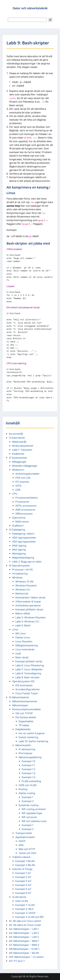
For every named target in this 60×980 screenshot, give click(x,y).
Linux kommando (25, 649)
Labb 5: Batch (23, 625)
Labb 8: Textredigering (28, 673)
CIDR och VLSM (27, 785)
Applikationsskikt (25, 837)
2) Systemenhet (18, 458)
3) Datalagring (17, 530)
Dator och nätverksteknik (30, 8)
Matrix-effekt (23, 613)
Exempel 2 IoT (23, 877)
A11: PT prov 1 (17, 961)
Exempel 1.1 (28, 765)
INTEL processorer (26, 506)
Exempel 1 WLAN (25, 861)
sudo (18, 653)
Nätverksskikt (23, 745)
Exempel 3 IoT (23, 881)
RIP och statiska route (34, 821)
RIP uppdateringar (32, 813)
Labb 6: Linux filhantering (30, 665)
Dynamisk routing (28, 805)
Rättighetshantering (27, 645)
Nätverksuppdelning (30, 757)
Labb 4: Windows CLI (27, 621)
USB (18, 490)
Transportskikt (24, 833)
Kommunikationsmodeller (27, 709)
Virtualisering (20, 574)
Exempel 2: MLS (24, 909)
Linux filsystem (24, 641)
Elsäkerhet (18, 454)
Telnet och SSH (27, 853)
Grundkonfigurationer (28, 689)
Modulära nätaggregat (25, 466)
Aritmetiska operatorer (28, 605)
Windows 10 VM (24, 582)
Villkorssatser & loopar (28, 601)
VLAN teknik (19, 897)
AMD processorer (25, 510)
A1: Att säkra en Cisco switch (25, 921)
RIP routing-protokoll (34, 809)
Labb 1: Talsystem (22, 450)
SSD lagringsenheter (24, 542)
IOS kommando (24, 685)
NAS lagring (19, 550)
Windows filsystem (26, 586)
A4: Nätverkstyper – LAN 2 (24, 933)
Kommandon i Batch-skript (30, 598)
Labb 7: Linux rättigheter (29, 669)
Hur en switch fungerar (32, 733)
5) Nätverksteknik (19, 697)
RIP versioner (29, 817)
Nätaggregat (19, 462)
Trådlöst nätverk (21, 857)
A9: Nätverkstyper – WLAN (24, 953)
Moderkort (18, 470)
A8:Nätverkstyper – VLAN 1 (24, 949)
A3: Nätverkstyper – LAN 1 (24, 929)
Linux (15, 629)
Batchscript (22, 594)
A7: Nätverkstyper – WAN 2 (24, 945)
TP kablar (24, 725)
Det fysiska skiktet (26, 717)
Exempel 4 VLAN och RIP (30, 917)
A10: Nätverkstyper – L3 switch (26, 957)
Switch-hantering (28, 737)
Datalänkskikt (23, 729)
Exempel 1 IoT (23, 873)
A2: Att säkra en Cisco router (25, 925)
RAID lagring (19, 546)
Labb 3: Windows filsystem (30, 617)
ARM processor (24, 514)
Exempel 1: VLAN (25, 905)
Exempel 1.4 (29, 777)
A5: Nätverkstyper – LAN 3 (24, 937)
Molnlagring (19, 554)
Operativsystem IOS (23, 681)
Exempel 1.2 (28, 769)
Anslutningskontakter (27, 474)
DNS (21, 845)
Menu (6, 5)
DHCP (22, 841)
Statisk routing (27, 793)
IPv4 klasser (26, 753)
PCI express (22, 482)
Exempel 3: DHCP (25, 913)
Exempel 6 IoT (23, 893)
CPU (15, 494)
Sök (30, 14)
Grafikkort (18, 526)
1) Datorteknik (17, 438)
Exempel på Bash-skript (29, 661)
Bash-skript (22, 657)
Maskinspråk (19, 442)
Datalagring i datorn (23, 534)
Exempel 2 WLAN (25, 865)
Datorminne (19, 518)
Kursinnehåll (16, 434)
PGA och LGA (23, 478)
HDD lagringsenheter (24, 538)
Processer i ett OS (22, 570)
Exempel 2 (28, 801)
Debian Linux (23, 637)
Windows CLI (23, 590)
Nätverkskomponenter (25, 701)
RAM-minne (22, 522)
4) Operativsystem (19, 566)
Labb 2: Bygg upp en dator (27, 562)
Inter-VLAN (22, 901)
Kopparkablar (26, 721)
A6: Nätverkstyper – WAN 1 (24, 941)
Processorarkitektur (27, 498)
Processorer (22, 502)
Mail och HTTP (27, 849)
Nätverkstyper (20, 705)
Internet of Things (22, 869)
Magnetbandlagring (23, 558)
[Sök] (50, 20)
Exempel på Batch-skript (29, 609)
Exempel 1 (28, 797)
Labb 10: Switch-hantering (33, 741)
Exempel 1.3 (29, 773)
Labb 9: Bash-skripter (28, 677)
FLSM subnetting (31, 781)
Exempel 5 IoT (23, 889)
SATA (18, 486)
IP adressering (27, 749)
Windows (17, 578)
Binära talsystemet (23, 446)
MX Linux (21, 633)
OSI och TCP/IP (24, 713)
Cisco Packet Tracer (27, 693)
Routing (23, 789)
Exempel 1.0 (28, 761)
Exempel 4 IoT (23, 885)
